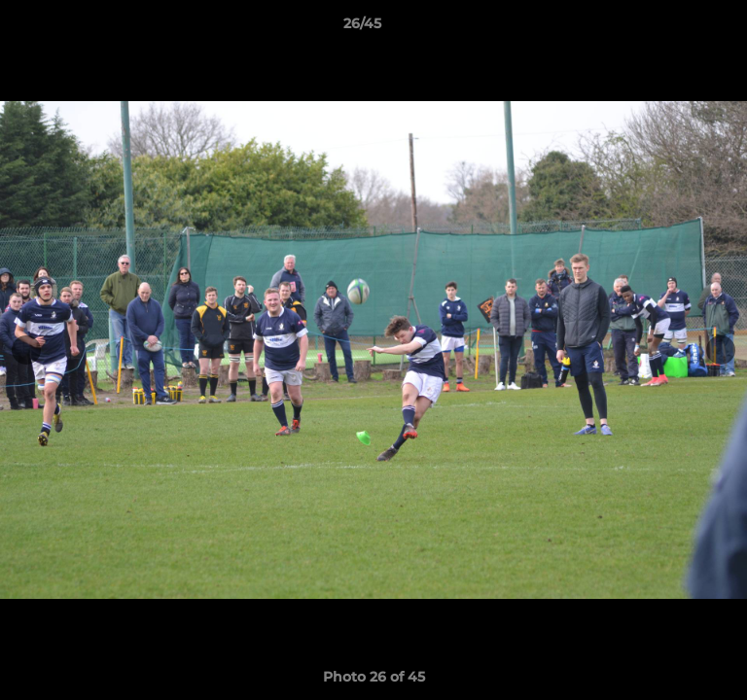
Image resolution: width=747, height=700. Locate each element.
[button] (677, 28)
